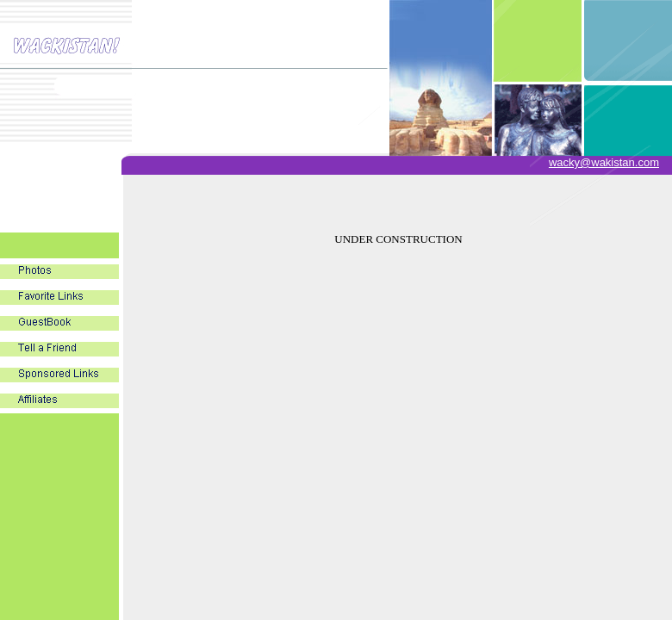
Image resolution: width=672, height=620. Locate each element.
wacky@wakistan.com (604, 162)
